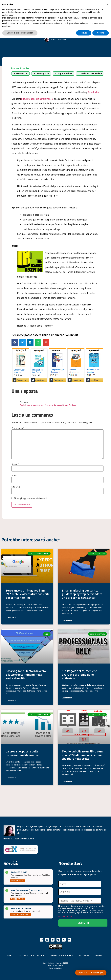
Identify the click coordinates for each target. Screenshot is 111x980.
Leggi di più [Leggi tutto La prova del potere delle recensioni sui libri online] (11, 778)
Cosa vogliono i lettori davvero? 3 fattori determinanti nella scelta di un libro (26, 674)
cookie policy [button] (8, 15)
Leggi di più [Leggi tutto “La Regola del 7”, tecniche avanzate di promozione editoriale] (67, 698)
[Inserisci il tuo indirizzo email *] (80, 901)
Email (15, 475)
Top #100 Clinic (19, 872)
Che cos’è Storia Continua (31, 956)
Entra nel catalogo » (20, 915)
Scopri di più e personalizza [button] (20, 33)
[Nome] (80, 884)
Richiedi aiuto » (18, 899)
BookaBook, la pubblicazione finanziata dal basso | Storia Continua (48, 405)
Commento (18, 428)
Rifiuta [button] (84, 33)
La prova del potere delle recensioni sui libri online (22, 753)
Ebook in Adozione (21, 908)
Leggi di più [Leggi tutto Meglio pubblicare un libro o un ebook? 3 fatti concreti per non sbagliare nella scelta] (67, 781)
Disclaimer (84, 956)
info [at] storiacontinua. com (20, 839)
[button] (15, 342)
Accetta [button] (101, 33)
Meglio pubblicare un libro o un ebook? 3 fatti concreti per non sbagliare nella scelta (82, 755)
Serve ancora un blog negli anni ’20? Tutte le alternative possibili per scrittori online (27, 594)
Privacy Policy (65, 917)
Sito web (16, 487)
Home (9, 956)
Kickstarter (93, 92)
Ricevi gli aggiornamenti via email (29, 498)
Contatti (100, 956)
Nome (15, 464)
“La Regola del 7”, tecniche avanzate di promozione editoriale (79, 674)
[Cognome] (80, 892)
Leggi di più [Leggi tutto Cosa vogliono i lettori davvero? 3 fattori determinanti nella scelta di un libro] (11, 701)
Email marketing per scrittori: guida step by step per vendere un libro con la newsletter (82, 594)
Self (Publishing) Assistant (26, 890)
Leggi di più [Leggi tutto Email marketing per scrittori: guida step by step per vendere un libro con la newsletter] (67, 620)
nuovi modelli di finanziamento (37, 99)
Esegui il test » (18, 881)
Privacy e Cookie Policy (62, 956)
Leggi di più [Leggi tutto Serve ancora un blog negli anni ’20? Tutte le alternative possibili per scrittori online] (11, 617)
